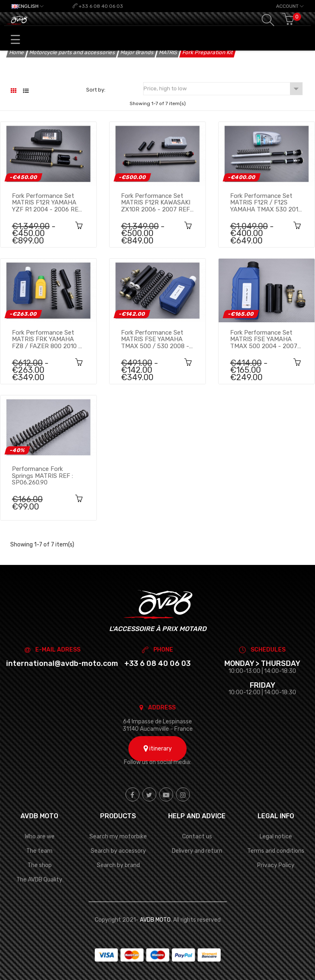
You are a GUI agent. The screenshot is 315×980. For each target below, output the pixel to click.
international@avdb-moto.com (62, 663)
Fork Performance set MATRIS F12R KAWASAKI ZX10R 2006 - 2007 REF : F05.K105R (157, 202)
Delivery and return (197, 851)
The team (39, 851)
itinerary (158, 749)
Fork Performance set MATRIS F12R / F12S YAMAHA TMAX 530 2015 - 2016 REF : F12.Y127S (266, 202)
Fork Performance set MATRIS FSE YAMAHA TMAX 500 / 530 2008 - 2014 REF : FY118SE (155, 339)
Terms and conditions (276, 851)
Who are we (40, 837)
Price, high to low (223, 89)
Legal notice (276, 837)
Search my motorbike (118, 837)
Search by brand (118, 865)
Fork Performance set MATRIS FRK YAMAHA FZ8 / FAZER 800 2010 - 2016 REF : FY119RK (47, 339)
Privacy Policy (276, 865)
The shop (40, 865)
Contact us (197, 837)
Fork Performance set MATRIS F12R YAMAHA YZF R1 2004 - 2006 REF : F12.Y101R (48, 202)
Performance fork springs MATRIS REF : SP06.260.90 (42, 475)
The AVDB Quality (39, 880)
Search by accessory (118, 851)
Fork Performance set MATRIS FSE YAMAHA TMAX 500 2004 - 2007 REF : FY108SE (264, 339)
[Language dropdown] (27, 6)
